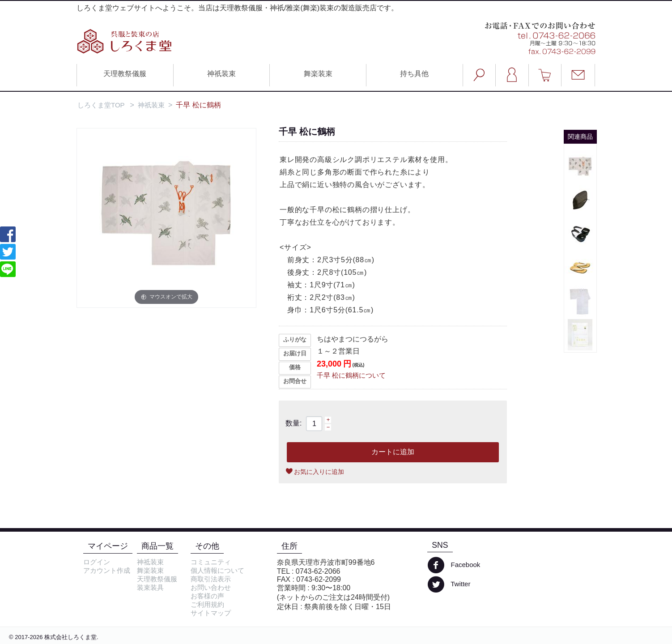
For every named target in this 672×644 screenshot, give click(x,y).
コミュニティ (211, 562)
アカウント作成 (107, 570)
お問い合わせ (211, 587)
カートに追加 (393, 452)
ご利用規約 (207, 604)
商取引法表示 (211, 579)
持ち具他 (414, 74)
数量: (293, 423)
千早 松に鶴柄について (351, 375)
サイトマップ (211, 613)
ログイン (97, 562)
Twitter (449, 584)
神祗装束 (150, 562)
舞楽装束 (318, 74)
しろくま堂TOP (101, 105)
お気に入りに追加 (319, 472)
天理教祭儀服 (125, 74)
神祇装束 (221, 74)
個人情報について (217, 570)
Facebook (454, 565)
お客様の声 (207, 596)
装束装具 (150, 587)
